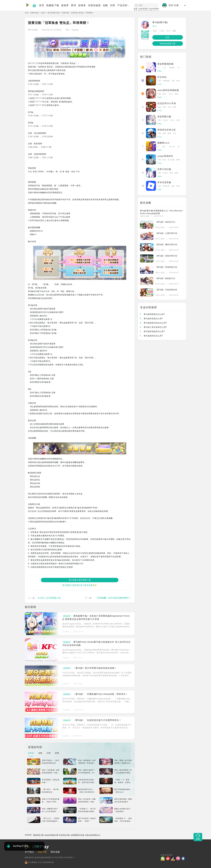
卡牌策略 (166, 81)
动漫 (176, 94)
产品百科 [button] (123, 5)
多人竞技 (171, 160)
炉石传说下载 (64, 835)
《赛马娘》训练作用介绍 (166, 256)
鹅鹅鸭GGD (163, 143)
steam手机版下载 (51, 835)
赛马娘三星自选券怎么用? (153, 327)
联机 (175, 107)
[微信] (163, 858)
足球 (164, 107)
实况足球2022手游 (167, 103)
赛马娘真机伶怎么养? (151, 336)
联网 (178, 160)
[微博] (168, 858)
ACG (176, 173)
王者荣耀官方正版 (77, 835)
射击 (164, 94)
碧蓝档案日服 (164, 117)
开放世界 (166, 186)
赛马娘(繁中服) (54, 13)
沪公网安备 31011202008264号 (39, 862)
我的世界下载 (38, 835)
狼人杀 (164, 147)
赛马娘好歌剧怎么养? (151, 319)
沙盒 (173, 186)
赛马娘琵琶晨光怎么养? (152, 314)
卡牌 (173, 81)
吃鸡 (164, 133)
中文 (168, 31)
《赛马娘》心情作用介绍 (166, 233)
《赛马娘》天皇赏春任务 (166, 290)
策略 (174, 31)
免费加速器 (34, 13)
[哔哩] (179, 858)
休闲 (178, 81)
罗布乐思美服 (164, 182)
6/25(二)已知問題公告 (49, 598)
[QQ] (184, 858)
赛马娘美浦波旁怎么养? (152, 331)
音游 (171, 173)
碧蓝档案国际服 (165, 64)
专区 (168, 37)
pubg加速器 (143, 9)
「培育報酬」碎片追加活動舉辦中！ (113, 598)
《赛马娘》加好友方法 (165, 222)
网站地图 (55, 852)
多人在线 (172, 147)
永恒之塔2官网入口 (93, 835)
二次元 (162, 31)
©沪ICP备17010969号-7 (65, 858)
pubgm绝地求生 (165, 156)
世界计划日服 (164, 169)
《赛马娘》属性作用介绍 (166, 245)
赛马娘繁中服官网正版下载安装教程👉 (80, 585)
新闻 (43, 13)
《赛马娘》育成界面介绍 (166, 267)
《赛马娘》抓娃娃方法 (165, 278)
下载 (158, 68)
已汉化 (165, 120)
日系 (178, 120)
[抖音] (173, 858)
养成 (155, 31)
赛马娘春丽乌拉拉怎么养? (153, 323)
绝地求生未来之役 (167, 130)
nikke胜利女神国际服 (168, 90)
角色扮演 (172, 68)
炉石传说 (162, 77)
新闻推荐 (67, 616)
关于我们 (29, 852)
